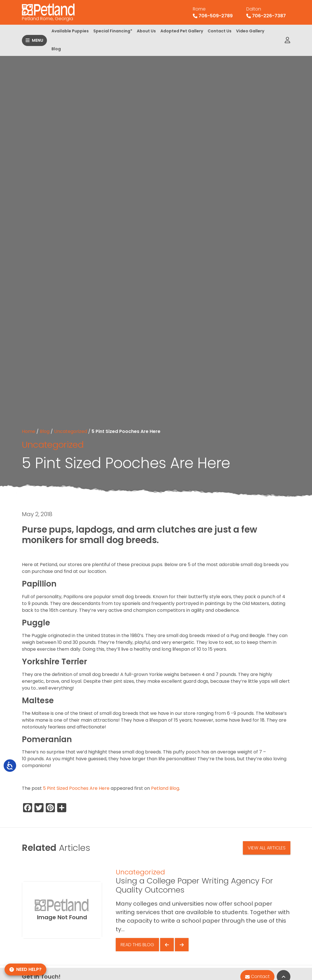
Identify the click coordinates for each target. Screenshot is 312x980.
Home (29, 431)
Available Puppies (70, 31)
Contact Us (220, 31)
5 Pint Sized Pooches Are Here (76, 788)
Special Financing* (113, 31)
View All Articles (267, 848)
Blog (56, 49)
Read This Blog (137, 945)
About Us (146, 31)
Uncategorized (71, 431)
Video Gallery (250, 31)
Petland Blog (165, 788)
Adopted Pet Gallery (182, 31)
